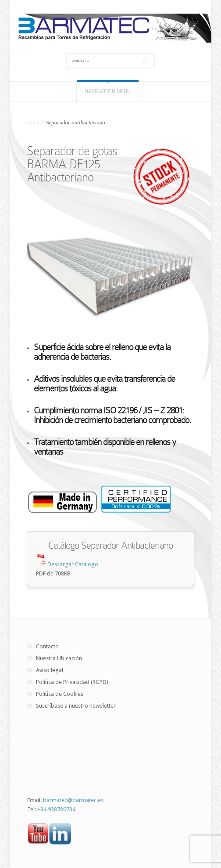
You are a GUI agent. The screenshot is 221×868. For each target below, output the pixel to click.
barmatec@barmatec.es (73, 800)
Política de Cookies (60, 694)
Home (34, 122)
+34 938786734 (56, 809)
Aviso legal (50, 670)
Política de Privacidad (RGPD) (72, 682)
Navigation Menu (108, 91)
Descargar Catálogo (73, 564)
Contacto (47, 646)
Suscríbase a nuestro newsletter (76, 706)
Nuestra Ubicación (59, 658)
